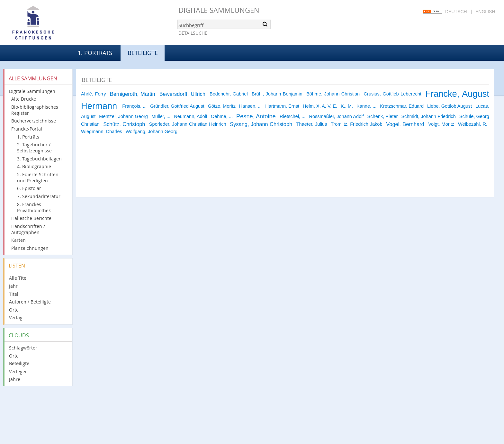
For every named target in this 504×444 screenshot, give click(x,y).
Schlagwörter (23, 348)
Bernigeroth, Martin (133, 94)
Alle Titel (18, 278)
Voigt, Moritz (441, 124)
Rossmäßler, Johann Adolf (336, 116)
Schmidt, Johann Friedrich (428, 116)
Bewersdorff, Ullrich (182, 94)
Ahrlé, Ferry (93, 94)
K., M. (347, 106)
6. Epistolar (29, 188)
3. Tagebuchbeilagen (39, 159)
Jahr (13, 286)
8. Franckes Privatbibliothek (34, 207)
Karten (18, 240)
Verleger (18, 372)
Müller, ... (161, 116)
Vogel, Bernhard (405, 124)
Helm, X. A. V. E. (320, 106)
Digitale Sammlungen (219, 10)
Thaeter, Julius (312, 124)
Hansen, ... (250, 106)
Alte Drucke (24, 99)
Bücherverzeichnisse (34, 121)
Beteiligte (19, 363)
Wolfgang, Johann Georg (152, 131)
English (485, 12)
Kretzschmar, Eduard (402, 106)
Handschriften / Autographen (28, 229)
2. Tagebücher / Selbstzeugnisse (34, 148)
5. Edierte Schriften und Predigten (38, 177)
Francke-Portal (27, 129)
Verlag (16, 317)
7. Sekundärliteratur (39, 196)
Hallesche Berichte (31, 218)
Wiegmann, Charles (102, 131)
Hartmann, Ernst (282, 106)
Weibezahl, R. (473, 124)
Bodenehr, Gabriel (229, 94)
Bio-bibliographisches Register (35, 110)
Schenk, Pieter (383, 116)
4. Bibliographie (34, 166)
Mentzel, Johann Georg (123, 116)
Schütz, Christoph (124, 124)
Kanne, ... (366, 106)
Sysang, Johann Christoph (261, 124)
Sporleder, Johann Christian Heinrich (188, 124)
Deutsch (456, 12)
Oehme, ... (222, 116)
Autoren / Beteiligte (30, 302)
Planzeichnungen (30, 248)
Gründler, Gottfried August (177, 106)
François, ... (134, 106)
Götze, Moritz (222, 106)
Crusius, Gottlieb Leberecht (393, 94)
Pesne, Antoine (256, 116)
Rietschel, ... (292, 116)
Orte (14, 310)
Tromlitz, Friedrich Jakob (357, 124)
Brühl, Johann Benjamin (277, 94)
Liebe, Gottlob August (450, 106)
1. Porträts (95, 53)
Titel (14, 294)
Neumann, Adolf (191, 116)
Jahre (15, 379)
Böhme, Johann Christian (333, 94)
